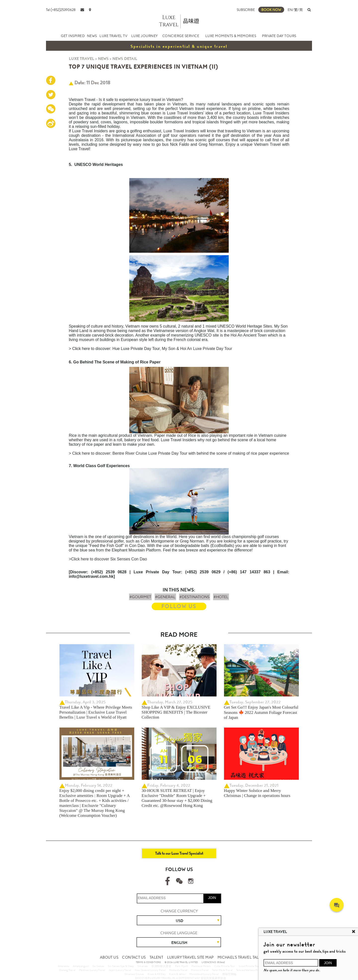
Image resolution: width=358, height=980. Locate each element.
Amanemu (64, 966)
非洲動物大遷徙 (161, 966)
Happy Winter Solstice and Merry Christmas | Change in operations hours (257, 793)
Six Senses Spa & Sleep (121, 966)
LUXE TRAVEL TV (113, 36)
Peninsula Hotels (201, 966)
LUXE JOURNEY (145, 36)
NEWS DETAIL (125, 59)
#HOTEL (221, 597)
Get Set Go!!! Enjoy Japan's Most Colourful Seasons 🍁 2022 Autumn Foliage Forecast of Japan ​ (261, 712)
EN (290, 10)
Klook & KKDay (157, 974)
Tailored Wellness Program (251, 970)
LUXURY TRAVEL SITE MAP (190, 957)
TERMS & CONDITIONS (149, 962)
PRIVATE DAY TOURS (279, 36)
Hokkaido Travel (178, 970)
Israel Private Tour (249, 966)
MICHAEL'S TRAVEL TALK (239, 957)
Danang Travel (67, 970)
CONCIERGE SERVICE (181, 36)
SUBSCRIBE (246, 10)
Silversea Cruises (134, 974)
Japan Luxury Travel (120, 970)
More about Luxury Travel (204, 974)
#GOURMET (140, 597)
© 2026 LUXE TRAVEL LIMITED (181, 962)
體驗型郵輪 (229, 974)
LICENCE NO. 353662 (213, 962)
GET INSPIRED (73, 36)
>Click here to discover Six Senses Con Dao (108, 559)
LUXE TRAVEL (82, 59)
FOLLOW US (179, 606)
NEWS (92, 36)
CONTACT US (134, 957)
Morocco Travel (200, 970)
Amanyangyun (81, 966)
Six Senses (98, 966)
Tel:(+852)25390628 (61, 10)
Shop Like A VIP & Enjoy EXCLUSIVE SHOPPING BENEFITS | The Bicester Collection (176, 712)
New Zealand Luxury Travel (150, 970)
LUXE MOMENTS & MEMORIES (231, 36)
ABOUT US (109, 957)
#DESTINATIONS (195, 597)
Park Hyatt (182, 966)
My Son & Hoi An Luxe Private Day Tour (197, 349)
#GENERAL (165, 597)
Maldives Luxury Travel (92, 970)
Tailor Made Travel (222, 970)
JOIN (212, 898)
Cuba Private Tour (225, 966)
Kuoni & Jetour (178, 974)
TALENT (156, 957)
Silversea (143, 966)
